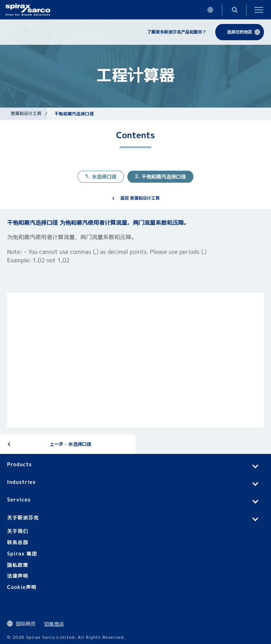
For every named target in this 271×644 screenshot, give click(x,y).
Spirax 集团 (22, 554)
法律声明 (18, 576)
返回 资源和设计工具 (140, 198)
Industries (21, 482)
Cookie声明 (22, 587)
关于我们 (18, 531)
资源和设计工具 (26, 113)
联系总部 (18, 542)
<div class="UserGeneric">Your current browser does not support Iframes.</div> (135, 360)
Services (19, 500)
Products (19, 464)
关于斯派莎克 (23, 518)
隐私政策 (18, 565)
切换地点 (54, 624)
